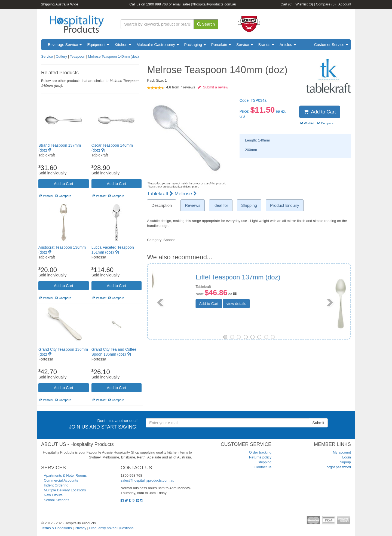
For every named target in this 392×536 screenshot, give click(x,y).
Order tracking (260, 452)
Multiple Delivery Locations (65, 490)
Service (245, 45)
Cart (287, 4)
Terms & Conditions (56, 528)
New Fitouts (53, 495)
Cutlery (62, 56)
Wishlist (304, 4)
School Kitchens (56, 500)
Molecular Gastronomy (158, 45)
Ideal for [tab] (221, 205)
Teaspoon (78, 56)
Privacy (80, 528)
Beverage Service (65, 45)
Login (347, 457)
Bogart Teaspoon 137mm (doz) (281, 277)
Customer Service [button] (331, 45)
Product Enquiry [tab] (285, 205)
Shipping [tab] (249, 205)
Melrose (186, 194)
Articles (288, 45)
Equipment (98, 45)
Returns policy (260, 457)
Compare (326, 4)
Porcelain (221, 45)
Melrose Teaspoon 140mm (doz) (114, 56)
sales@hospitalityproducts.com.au (209, 4)
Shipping (264, 462)
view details (277, 304)
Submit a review (213, 87)
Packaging (195, 45)
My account (342, 452)
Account (345, 4)
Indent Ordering (56, 485)
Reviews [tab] (193, 205)
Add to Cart (64, 184)
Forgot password (338, 467)
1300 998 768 (157, 4)
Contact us (263, 467)
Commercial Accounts (61, 480)
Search (206, 24)
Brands (266, 45)
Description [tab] (162, 205)
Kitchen (123, 45)
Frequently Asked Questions (111, 528)
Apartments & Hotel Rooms (65, 475)
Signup (345, 462)
